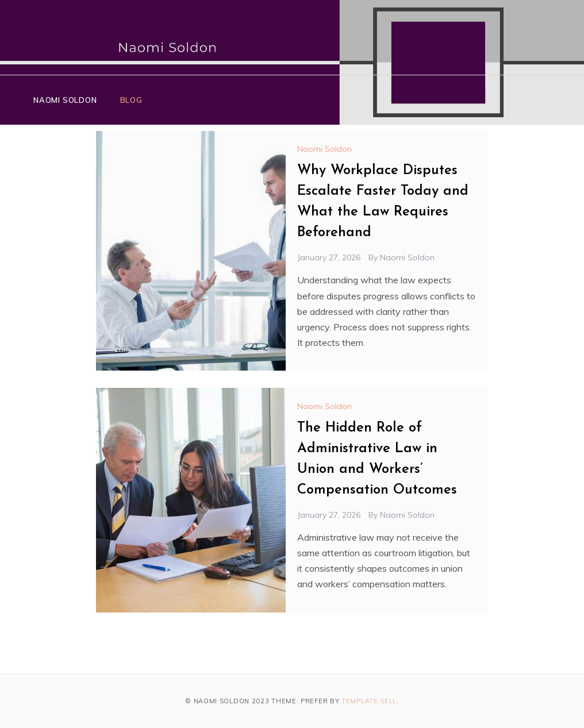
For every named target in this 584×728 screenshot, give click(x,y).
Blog (131, 100)
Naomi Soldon (65, 100)
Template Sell (369, 701)
